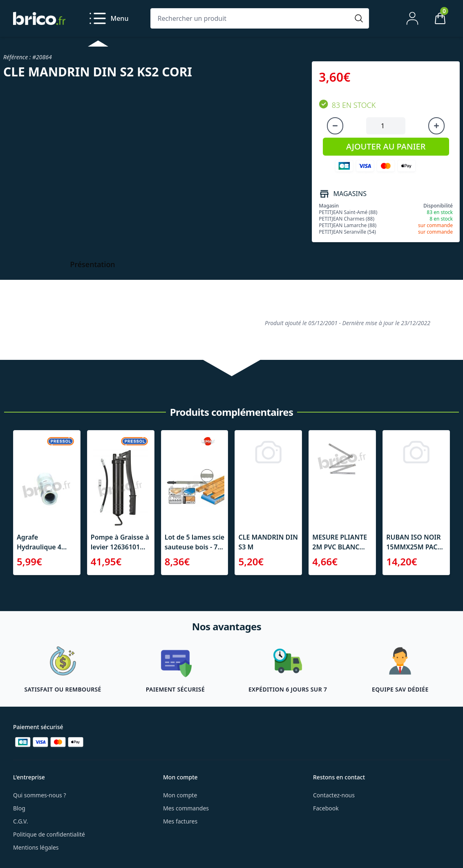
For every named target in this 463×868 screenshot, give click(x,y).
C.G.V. (20, 821)
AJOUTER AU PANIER (386, 146)
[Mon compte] (412, 18)
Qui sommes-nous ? (40, 795)
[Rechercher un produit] (252, 18)
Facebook (326, 808)
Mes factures (180, 821)
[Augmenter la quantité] (436, 126)
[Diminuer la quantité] (335, 126)
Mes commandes (186, 808)
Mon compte (180, 795)
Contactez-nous (334, 795)
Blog (19, 808)
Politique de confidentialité (49, 834)
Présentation (93, 264)
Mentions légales (36, 847)
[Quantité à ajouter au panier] (386, 126)
